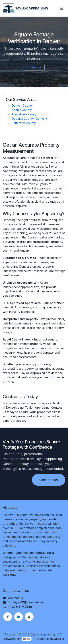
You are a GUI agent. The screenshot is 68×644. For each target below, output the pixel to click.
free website (56, 639)
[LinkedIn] (18, 617)
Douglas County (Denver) (29, 119)
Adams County (22, 110)
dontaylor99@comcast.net (26, 602)
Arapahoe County (24, 114)
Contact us (34, 67)
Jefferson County (24, 123)
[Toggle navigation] (62, 8)
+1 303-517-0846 (20, 607)
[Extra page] (29, 617)
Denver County (22, 105)
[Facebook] (8, 617)
